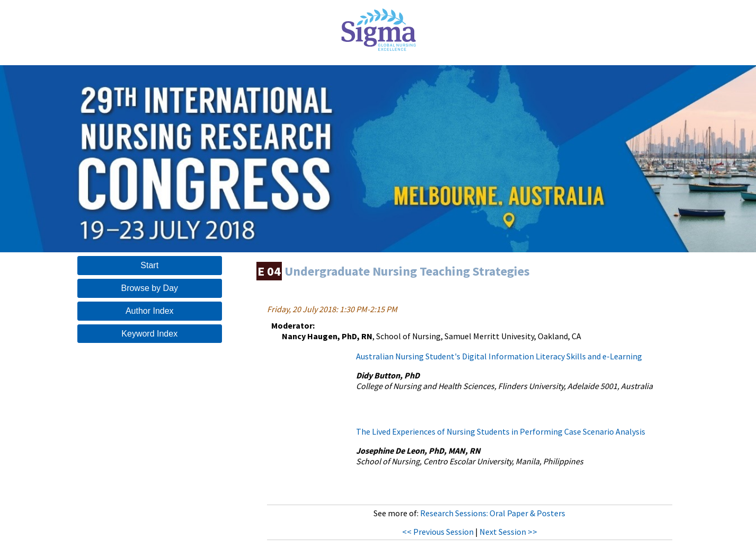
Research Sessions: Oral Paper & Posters (493, 513)
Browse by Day (149, 288)
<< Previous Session (438, 532)
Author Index (150, 311)
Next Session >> (508, 532)
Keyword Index (149, 334)
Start (149, 265)
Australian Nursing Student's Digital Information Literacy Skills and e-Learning (499, 356)
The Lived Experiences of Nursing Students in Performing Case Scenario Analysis (501, 431)
